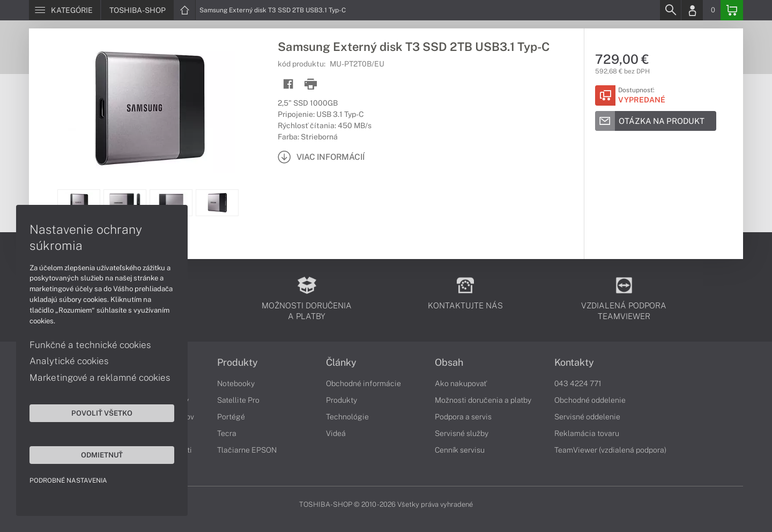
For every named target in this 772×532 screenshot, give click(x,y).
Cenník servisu (460, 450)
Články (341, 363)
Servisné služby (462, 433)
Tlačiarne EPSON (247, 450)
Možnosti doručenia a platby (483, 400)
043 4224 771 (578, 383)
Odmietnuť (102, 455)
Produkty (237, 363)
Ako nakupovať (461, 383)
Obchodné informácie (363, 383)
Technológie (347, 417)
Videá (336, 433)
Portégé (231, 417)
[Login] (692, 10)
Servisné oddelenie (587, 417)
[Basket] (732, 10)
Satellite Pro (238, 400)
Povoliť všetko (102, 413)
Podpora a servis (463, 417)
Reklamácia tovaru (587, 433)
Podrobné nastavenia (68, 481)
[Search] (670, 10)
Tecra (227, 433)
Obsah (449, 363)
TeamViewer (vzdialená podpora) (610, 450)
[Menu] (65, 10)
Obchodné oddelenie (590, 400)
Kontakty (574, 363)
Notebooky (236, 383)
